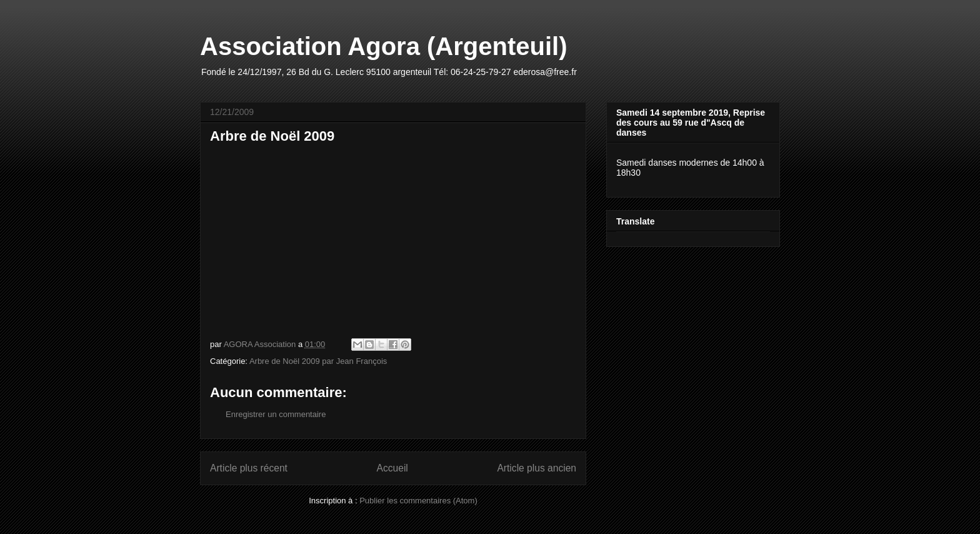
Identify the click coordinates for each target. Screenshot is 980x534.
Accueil (392, 468)
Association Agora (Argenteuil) (383, 46)
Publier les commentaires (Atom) (418, 501)
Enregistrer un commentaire (276, 414)
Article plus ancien (537, 468)
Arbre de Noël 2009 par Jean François (318, 361)
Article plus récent (249, 468)
